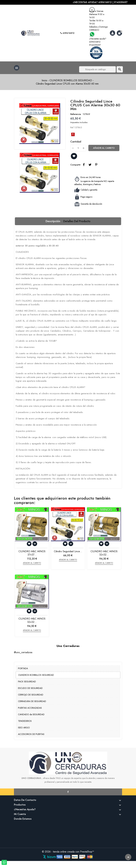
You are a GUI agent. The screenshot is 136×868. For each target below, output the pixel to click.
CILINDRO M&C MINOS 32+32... (104, 553)
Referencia (76, 114)
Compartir (84, 165)
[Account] (112, 33)
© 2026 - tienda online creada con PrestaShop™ (68, 852)
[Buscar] (97, 69)
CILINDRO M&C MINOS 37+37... (32, 553)
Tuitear (90, 165)
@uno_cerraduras (23, 652)
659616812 (67, 33)
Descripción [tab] (53, 221)
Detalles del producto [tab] (77, 221)
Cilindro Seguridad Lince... (68, 551)
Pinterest (96, 165)
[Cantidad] (78, 148)
